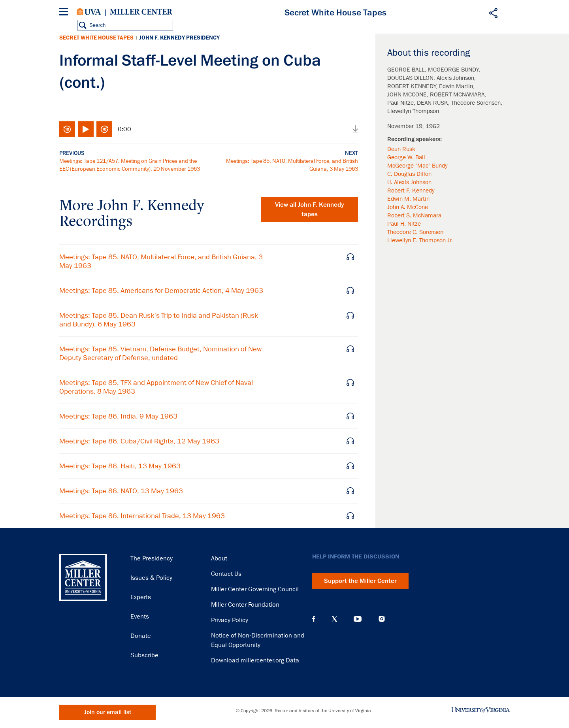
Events (140, 617)
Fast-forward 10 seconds (104, 129)
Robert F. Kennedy (411, 190)
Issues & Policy (151, 578)
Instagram (382, 619)
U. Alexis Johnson (409, 182)
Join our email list (108, 712)
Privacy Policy (230, 620)
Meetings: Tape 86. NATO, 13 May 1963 (121, 491)
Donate (141, 636)
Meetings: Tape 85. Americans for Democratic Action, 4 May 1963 (161, 290)
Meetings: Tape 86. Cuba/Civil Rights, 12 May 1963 (139, 441)
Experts (141, 597)
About (219, 558)
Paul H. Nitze (404, 224)
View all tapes (310, 209)
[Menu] (65, 13)
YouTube (358, 619)
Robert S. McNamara (414, 215)
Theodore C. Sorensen (415, 232)
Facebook (314, 619)
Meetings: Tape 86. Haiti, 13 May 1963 (120, 466)
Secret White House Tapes (96, 38)
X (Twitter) (334, 619)
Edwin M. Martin (408, 199)
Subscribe (144, 655)
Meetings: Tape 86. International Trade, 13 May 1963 (142, 516)
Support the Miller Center (360, 581)
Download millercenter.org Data (255, 660)
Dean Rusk (401, 149)
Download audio (355, 129)
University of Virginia (89, 12)
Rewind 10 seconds (67, 129)
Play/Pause (86, 129)
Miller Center (141, 12)
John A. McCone (408, 207)
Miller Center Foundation (245, 605)
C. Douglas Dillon (409, 174)
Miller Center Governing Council (255, 589)
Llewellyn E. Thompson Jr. (420, 240)
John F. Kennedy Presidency (179, 38)
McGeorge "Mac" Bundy (417, 166)
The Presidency (152, 558)
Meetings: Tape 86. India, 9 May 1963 (118, 416)
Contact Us (226, 574)
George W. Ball (406, 157)
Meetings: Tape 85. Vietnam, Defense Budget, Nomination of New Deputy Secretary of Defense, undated (160, 353)
